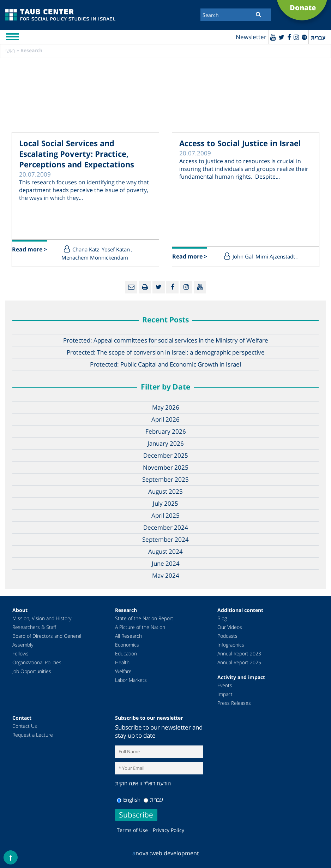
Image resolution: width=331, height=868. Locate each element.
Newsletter (251, 37)
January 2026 (166, 443)
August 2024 (165, 551)
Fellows (20, 653)
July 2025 (165, 503)
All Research (128, 636)
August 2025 (165, 491)
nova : (142, 853)
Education (126, 653)
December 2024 (166, 527)
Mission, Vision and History (42, 618)
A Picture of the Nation (140, 627)
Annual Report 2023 (239, 653)
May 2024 (166, 575)
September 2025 (165, 479)
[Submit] (258, 14)
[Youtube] (273, 37)
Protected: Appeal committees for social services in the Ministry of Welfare (166, 340)
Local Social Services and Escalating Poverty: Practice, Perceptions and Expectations (77, 154)
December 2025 (166, 455)
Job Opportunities (32, 671)
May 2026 (166, 407)
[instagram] (296, 37)
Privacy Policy (168, 830)
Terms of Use (132, 830)
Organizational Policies (37, 662)
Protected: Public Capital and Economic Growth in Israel (165, 364)
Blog (222, 618)
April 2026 (165, 419)
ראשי (10, 51)
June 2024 (166, 563)
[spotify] (304, 37)
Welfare (123, 671)
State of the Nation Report (144, 618)
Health (122, 662)
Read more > (29, 249)
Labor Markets (131, 680)
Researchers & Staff (34, 627)
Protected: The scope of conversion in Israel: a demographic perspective (166, 352)
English (129, 799)
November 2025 (166, 467)
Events (225, 685)
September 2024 (165, 539)
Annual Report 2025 (239, 662)
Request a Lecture (33, 735)
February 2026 (166, 431)
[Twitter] (281, 37)
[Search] (236, 15)
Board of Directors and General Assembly (47, 640)
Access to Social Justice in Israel (240, 143)
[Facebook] (289, 37)
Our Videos (230, 627)
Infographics (231, 645)
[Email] (131, 287)
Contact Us (25, 726)
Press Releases (234, 703)
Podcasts (227, 636)
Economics (127, 645)
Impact (225, 694)
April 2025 (165, 515)
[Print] (145, 287)
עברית (153, 799)
